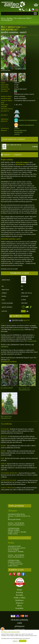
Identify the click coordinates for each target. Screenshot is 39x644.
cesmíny (17, 128)
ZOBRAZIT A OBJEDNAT (13, 155)
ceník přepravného (18, 330)
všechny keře (18, 132)
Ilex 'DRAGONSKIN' (7, 388)
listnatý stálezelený (20, 130)
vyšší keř (17, 134)
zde (9, 360)
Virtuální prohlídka (19, 538)
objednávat (4, 347)
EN (37, 10)
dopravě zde (32, 341)
